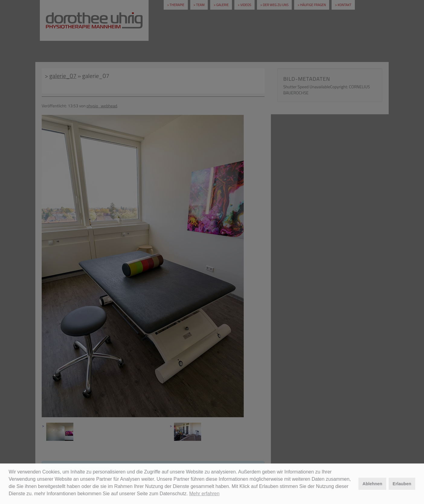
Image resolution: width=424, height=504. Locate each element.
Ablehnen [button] (372, 484)
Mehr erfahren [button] (204, 494)
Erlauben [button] (402, 484)
